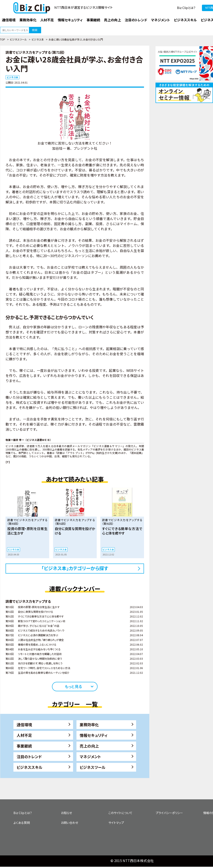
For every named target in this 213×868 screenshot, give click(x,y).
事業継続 (24, 746)
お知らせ (66, 813)
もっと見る (73, 686)
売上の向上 (89, 746)
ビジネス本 (38, 39)
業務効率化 (89, 725)
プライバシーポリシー (169, 813)
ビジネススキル (30, 767)
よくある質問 (22, 823)
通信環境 (24, 725)
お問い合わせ (70, 823)
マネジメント (90, 756)
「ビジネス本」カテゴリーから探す (75, 568)
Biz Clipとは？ (186, 8)
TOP (3, 39)
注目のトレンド (29, 756)
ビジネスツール (18, 39)
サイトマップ (116, 823)
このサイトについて (120, 813)
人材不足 (24, 735)
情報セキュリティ (94, 735)
